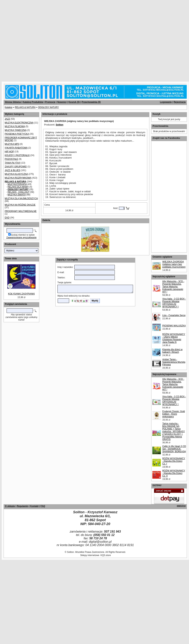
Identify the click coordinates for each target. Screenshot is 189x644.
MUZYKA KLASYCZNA (16, 174)
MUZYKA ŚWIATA (17, 195)
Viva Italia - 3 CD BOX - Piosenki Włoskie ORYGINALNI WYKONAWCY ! (174, 303)
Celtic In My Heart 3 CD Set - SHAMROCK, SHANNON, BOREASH (174, 449)
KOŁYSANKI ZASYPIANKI (21, 294)
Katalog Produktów (33, 102)
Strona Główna (13, 102)
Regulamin (22, 506)
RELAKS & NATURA (25, 107)
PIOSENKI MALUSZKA (174, 326)
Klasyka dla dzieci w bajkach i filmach (172, 351)
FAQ (43, 506)
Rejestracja (180, 102)
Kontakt (34, 506)
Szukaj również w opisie (23, 235)
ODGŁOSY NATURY (48, 107)
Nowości (62, 102)
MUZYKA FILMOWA (15, 126)
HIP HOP (9, 152)
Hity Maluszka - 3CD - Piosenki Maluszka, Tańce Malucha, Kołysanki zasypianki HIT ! (173, 287)
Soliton (59, 125)
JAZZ (7, 119)
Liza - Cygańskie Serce (174, 315)
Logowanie (166, 102)
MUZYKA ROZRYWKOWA (18, 178)
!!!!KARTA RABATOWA (16, 148)
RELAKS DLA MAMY (18, 187)
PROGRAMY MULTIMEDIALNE (21, 211)
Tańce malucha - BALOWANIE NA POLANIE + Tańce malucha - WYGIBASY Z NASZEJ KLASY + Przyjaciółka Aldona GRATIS (174, 431)
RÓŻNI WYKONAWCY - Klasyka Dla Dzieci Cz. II (174, 473)
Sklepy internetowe (90, 555)
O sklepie (10, 506)
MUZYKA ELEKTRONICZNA (19, 123)
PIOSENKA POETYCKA (17, 134)
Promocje (50, 102)
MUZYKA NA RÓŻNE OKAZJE (20, 205)
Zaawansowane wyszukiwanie (22, 237)
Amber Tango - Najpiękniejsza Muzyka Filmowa (174, 362)
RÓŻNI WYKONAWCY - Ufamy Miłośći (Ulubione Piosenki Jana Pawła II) (174, 338)
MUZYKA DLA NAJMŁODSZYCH (21, 198)
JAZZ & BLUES (12, 170)
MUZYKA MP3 (12, 144)
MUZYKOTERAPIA (17, 184)
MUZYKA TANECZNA (16, 130)
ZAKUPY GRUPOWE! (16, 167)
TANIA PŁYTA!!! (13, 163)
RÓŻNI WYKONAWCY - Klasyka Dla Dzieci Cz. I (174, 461)
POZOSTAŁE (11, 159)
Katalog (9, 107)
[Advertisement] (40, 39)
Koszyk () (74, 102)
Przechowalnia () (91, 102)
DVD (7, 218)
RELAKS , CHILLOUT (18, 192)
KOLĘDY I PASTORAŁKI (17, 155)
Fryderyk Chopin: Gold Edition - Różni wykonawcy (174, 414)
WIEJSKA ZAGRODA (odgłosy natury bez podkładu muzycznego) (174, 264)
